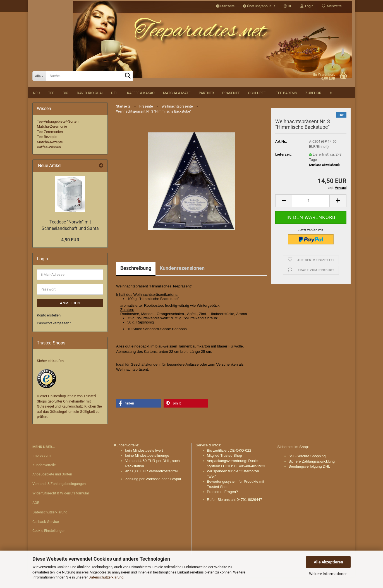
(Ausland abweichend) (324, 176)
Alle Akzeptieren (328, 562)
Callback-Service (46, 532)
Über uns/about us (259, 6)
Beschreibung (136, 279)
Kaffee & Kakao (141, 103)
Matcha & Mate (177, 103)
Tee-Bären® (286, 103)
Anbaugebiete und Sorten (52, 485)
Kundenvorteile (44, 476)
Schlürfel (258, 103)
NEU (36, 103)
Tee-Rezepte (47, 148)
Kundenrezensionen (182, 279)
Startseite (225, 6)
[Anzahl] (311, 211)
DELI (115, 103)
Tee (51, 103)
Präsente (231, 103)
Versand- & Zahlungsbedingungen (59, 495)
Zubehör (313, 103)
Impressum (41, 466)
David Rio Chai (90, 103)
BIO (65, 103)
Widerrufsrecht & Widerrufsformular (61, 504)
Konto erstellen (49, 326)
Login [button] (307, 6)
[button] (288, 6)
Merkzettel (332, 6)
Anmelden (70, 314)
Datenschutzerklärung (106, 577)
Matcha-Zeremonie (52, 137)
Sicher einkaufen (50, 372)
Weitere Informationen (328, 574)
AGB (36, 513)
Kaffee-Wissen (49, 158)
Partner (206, 103)
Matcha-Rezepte (50, 153)
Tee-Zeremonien (50, 142)
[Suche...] (39, 87)
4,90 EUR (70, 250)
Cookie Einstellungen (49, 541)
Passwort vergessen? (54, 334)
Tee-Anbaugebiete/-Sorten (58, 132)
